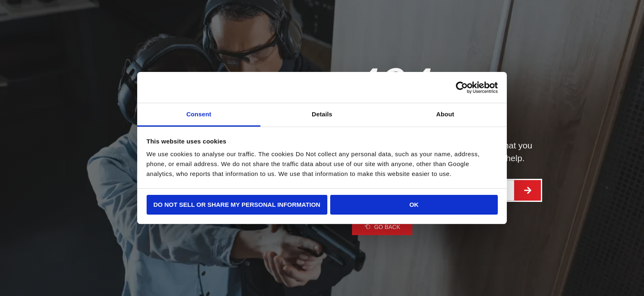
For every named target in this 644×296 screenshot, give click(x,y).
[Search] (528, 190)
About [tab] (445, 114)
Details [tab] (322, 114)
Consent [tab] (199, 114)
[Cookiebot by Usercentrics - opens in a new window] (462, 88)
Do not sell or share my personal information (237, 205)
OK (414, 205)
